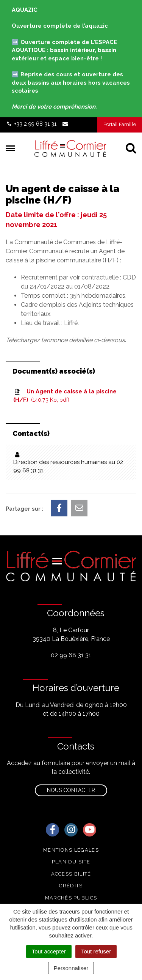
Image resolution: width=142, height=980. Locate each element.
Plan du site (71, 862)
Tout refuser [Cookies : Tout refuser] (96, 951)
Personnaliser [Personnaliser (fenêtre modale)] (71, 968)
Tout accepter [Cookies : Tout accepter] (49, 951)
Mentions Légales (71, 850)
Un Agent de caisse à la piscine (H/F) (65, 396)
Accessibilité (71, 874)
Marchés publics (71, 898)
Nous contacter (71, 790)
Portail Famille (120, 124)
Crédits (71, 886)
